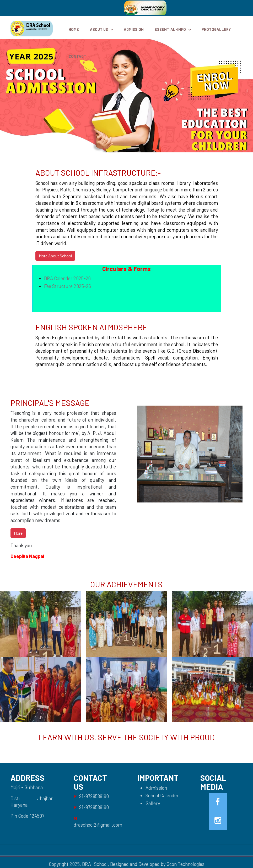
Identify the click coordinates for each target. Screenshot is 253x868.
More (18, 533)
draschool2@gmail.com (98, 825)
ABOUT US (99, 29)
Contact (77, 56)
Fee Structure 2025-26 (68, 286)
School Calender (162, 795)
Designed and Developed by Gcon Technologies (157, 864)
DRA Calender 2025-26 (67, 278)
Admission (134, 29)
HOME (74, 29)
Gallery (153, 803)
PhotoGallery (216, 29)
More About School (55, 256)
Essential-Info (170, 29)
